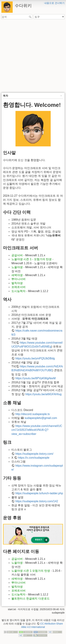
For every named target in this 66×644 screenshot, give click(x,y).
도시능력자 (18, 291)
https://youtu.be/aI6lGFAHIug (43, 394)
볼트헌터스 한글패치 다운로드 (31, 599)
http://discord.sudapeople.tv (33, 414)
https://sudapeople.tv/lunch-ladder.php (39, 493)
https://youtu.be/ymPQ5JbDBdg (35, 358)
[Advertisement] (33, 56)
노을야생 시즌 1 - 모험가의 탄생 (32, 259)
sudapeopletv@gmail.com (41, 418)
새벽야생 (17, 275)
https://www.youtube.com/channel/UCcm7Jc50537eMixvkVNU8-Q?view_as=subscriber (37, 430)
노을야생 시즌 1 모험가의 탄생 (31, 571)
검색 (31, 17)
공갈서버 (17, 255)
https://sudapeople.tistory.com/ (34, 454)
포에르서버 (18, 287)
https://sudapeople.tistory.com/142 (37, 501)
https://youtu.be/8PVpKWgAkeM (35, 378)
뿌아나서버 (18, 279)
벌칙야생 (17, 283)
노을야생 (17, 267)
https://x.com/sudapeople (34, 458)
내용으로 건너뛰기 (54, 3)
